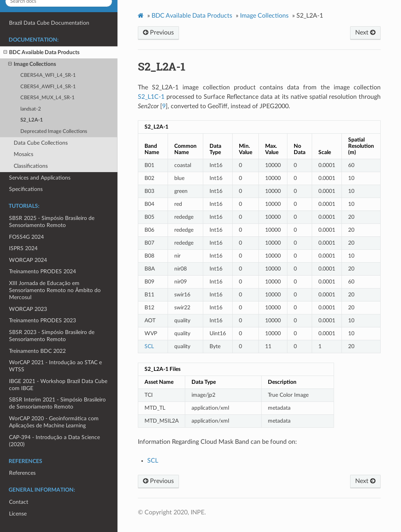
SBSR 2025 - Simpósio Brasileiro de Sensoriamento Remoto (52, 222)
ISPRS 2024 (23, 248)
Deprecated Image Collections (54, 132)
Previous (158, 33)
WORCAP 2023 (28, 309)
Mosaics (23, 154)
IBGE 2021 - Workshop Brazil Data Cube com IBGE (58, 385)
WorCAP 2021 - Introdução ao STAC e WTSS (55, 366)
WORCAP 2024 (28, 260)
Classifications (31, 166)
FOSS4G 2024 (26, 237)
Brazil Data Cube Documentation (49, 23)
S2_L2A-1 (32, 120)
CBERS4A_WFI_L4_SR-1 (48, 75)
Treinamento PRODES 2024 (42, 271)
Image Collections (32, 64)
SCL (153, 461)
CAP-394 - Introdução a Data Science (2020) (54, 441)
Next (365, 33)
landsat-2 (31, 109)
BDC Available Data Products (42, 53)
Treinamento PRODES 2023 (42, 320)
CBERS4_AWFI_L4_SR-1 (48, 87)
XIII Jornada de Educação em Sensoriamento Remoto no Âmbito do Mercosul (55, 290)
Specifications (26, 189)
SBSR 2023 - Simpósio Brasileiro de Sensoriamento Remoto (52, 336)
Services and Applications (40, 178)
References (22, 473)
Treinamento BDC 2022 (37, 351)
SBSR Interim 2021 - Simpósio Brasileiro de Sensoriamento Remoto (57, 403)
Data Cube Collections (41, 143)
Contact (19, 502)
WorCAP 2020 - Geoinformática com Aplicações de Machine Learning (54, 422)
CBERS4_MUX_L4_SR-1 (48, 98)
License (18, 514)
